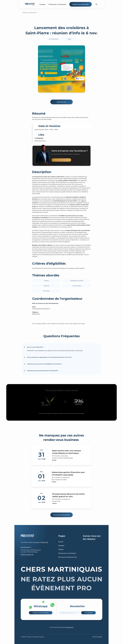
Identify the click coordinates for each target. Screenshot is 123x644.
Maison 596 (44, 542)
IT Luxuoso (36, 542)
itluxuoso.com (69, 627)
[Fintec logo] (27, 536)
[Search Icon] (96, 4)
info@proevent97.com (27, 555)
